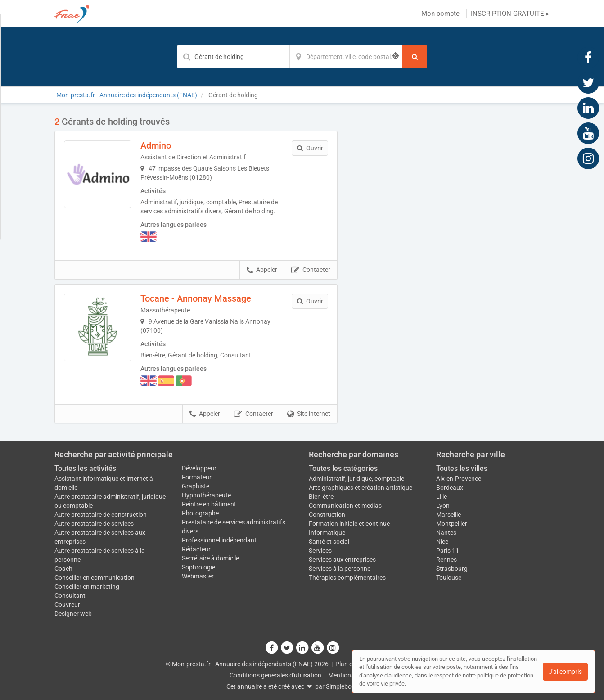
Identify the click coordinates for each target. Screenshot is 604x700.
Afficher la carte (450, 244)
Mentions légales (352, 675)
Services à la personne (340, 569)
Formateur (197, 477)
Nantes (446, 533)
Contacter (311, 270)
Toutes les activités (85, 468)
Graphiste (196, 486)
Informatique (327, 533)
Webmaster (198, 576)
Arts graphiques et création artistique (361, 488)
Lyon (443, 506)
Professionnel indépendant (219, 540)
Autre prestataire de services (94, 524)
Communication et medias (345, 506)
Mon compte (440, 14)
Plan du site (352, 664)
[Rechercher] (415, 57)
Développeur (199, 468)
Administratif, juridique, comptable (356, 479)
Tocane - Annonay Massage (196, 298)
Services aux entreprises (342, 560)
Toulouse (449, 578)
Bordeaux (450, 488)
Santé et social (329, 542)
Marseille (448, 515)
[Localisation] (346, 57)
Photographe (200, 513)
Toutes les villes (462, 468)
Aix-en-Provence (459, 479)
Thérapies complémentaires (347, 578)
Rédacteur (196, 549)
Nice (442, 542)
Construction (327, 515)
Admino (156, 145)
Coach (63, 569)
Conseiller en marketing (87, 587)
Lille (442, 497)
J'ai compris (565, 672)
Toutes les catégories (343, 468)
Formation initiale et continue (349, 524)
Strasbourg (452, 569)
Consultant (70, 596)
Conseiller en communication (95, 578)
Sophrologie (198, 567)
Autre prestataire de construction (101, 515)
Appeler (262, 270)
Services (320, 551)
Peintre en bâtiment (209, 504)
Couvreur (67, 605)
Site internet (309, 414)
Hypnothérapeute (206, 495)
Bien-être (321, 497)
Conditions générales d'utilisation (275, 675)
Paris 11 (448, 551)
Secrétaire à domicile (210, 558)
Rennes (446, 560)
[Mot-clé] (233, 57)
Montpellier (452, 524)
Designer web (73, 614)
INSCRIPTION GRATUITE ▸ (510, 14)
